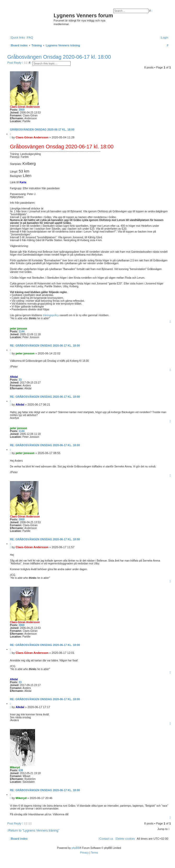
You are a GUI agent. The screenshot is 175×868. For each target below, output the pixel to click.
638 (21, 770)
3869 (21, 110)
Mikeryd (15, 767)
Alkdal (14, 377)
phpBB (76, 848)
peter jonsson (19, 329)
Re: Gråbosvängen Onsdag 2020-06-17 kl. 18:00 (45, 346)
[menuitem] (30, 37)
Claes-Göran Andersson (25, 107)
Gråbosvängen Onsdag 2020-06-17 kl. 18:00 (59, 57)
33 (20, 380)
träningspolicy (51, 315)
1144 (21, 331)
